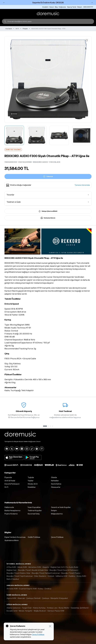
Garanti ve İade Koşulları (61, 507)
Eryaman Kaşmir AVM (28, 589)
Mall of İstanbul (13, 579)
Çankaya (46, 598)
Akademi (45, 7)
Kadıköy (72, 576)
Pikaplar (25, 29)
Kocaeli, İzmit (12, 611)
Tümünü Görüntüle (82, 185)
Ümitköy (48, 589)
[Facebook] (7, 449)
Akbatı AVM (22, 567)
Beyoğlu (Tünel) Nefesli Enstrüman (46, 573)
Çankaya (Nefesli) (33, 598)
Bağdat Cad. (12, 570)
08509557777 (88, 7)
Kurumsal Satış (34, 514)
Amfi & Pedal (10, 481)
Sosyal (52, 7)
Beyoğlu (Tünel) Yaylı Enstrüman (20, 576)
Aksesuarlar (56, 487)
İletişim (80, 7)
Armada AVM (12, 589)
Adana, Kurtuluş (39, 608)
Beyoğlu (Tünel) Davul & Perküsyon (64, 570)
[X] (12, 449)
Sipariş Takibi (72, 7)
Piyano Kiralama (11, 514)
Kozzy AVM (81, 576)
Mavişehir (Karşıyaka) (59, 598)
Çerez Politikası (57, 537)
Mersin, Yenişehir (26, 611)
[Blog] (42, 449)
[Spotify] (37, 449)
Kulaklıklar (32, 487)
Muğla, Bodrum (40, 611)
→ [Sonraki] (92, 2)
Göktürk (51, 576)
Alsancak (21, 598)
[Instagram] (27, 449)
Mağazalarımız (57, 514)
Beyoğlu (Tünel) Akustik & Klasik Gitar (33, 570)
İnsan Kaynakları (34, 507)
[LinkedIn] (22, 449)
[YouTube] (17, 449)
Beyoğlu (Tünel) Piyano (71, 573)
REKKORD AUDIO (40, 162)
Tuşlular (31, 477)
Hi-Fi (17, 29)
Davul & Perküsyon (12, 484)
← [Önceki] (4, 2)
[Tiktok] (32, 449)
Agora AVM (11, 598)
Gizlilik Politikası (34, 537)
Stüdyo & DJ (33, 484)
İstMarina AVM (61, 576)
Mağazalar (62, 7)
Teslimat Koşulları (35, 510)
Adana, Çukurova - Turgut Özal (19, 608)
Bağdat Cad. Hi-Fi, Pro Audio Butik (64, 567)
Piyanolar (8, 477)
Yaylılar (31, 481)
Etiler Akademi (40, 576)
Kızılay (40, 589)
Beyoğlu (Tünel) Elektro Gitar (18, 573)
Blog (56, 7)
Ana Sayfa (9, 29)
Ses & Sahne (56, 484)
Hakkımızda (9, 507)
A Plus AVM (11, 567)
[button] (48, 185)
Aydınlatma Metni (12, 540)
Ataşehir (46, 567)
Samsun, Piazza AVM (56, 611)
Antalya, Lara (52, 608)
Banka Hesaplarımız (12, 510)
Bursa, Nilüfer (64, 608)
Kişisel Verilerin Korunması (15, 537)
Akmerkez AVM (35, 567)
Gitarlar (54, 477)
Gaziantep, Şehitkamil (80, 608)
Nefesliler (55, 481)
